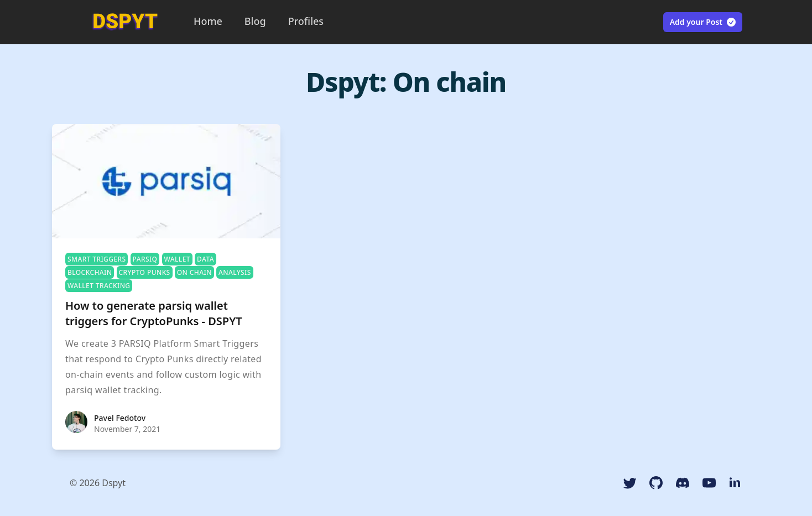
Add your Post (703, 22)
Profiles (306, 21)
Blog (255, 21)
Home (208, 21)
